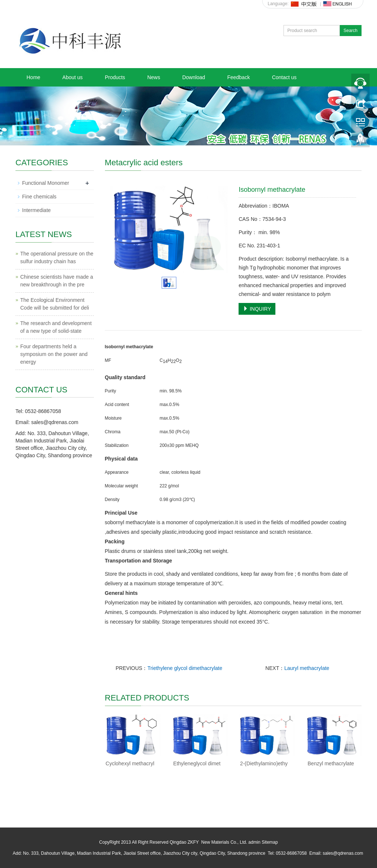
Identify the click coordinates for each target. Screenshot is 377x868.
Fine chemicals (39, 197)
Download (194, 77)
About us (72, 77)
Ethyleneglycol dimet (197, 763)
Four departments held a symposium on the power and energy (54, 354)
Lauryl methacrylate (307, 668)
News (154, 77)
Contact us (284, 77)
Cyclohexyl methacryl (130, 763)
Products (115, 77)
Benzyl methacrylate (331, 763)
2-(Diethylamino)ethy (264, 763)
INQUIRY (257, 309)
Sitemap (270, 842)
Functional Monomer (46, 183)
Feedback (238, 77)
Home (33, 77)
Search (350, 31)
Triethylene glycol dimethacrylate (185, 668)
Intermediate (36, 210)
